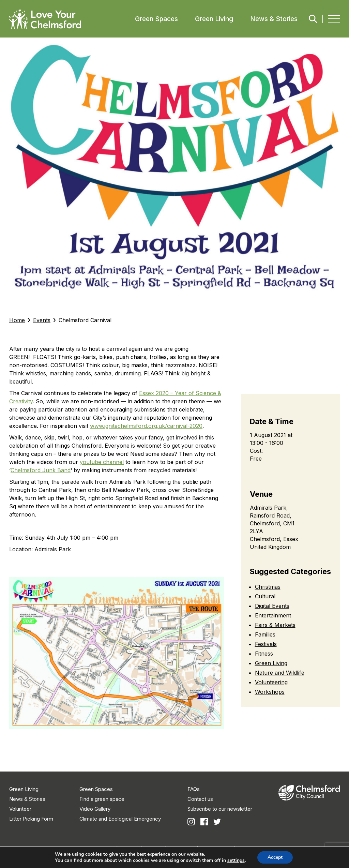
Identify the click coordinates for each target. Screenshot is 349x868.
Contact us (200, 799)
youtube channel (102, 462)
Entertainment (273, 615)
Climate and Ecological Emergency (120, 819)
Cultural (265, 596)
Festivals (266, 644)
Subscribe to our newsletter (220, 809)
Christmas (268, 587)
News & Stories (274, 19)
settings (236, 860)
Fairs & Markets (275, 625)
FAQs (194, 789)
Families (265, 634)
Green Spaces (156, 19)
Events (42, 320)
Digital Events (272, 606)
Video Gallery (95, 809)
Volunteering (271, 682)
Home (17, 320)
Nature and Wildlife (280, 673)
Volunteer (20, 809)
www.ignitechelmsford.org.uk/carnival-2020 (146, 426)
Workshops (270, 692)
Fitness (264, 654)
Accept (275, 857)
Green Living (214, 19)
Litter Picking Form (31, 819)
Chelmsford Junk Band (41, 470)
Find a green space (102, 799)
